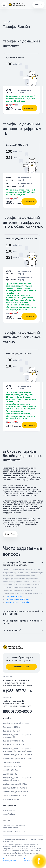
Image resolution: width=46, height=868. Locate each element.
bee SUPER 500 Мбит (12, 766)
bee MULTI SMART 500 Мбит (15, 795)
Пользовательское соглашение (30, 860)
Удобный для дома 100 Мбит (19, 354)
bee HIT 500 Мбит (11, 774)
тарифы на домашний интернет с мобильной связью (17, 779)
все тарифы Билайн (11, 799)
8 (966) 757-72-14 (17, 691)
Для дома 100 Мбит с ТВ (17, 145)
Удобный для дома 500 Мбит (15, 792)
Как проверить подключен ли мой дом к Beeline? (21, 613)
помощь (38, 5)
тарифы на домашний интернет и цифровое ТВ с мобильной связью (18, 750)
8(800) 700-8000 (17, 711)
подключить (29, 108)
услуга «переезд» (10, 810)
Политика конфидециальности (10, 860)
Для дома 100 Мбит (15, 58)
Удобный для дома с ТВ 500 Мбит (18, 759)
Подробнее (10, 534)
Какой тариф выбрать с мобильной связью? (22, 622)
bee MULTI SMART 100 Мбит (18, 602)
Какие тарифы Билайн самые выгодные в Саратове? (18, 564)
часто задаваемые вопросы (15, 831)
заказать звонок (21, 667)
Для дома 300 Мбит (12, 731)
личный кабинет (10, 814)
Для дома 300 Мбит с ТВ (14, 745)
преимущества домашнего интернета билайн (14, 826)
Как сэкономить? (12, 630)
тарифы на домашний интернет (16, 723)
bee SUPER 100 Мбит (12, 762)
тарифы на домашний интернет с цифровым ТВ (17, 736)
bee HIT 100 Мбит (10, 770)
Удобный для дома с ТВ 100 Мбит (21, 239)
